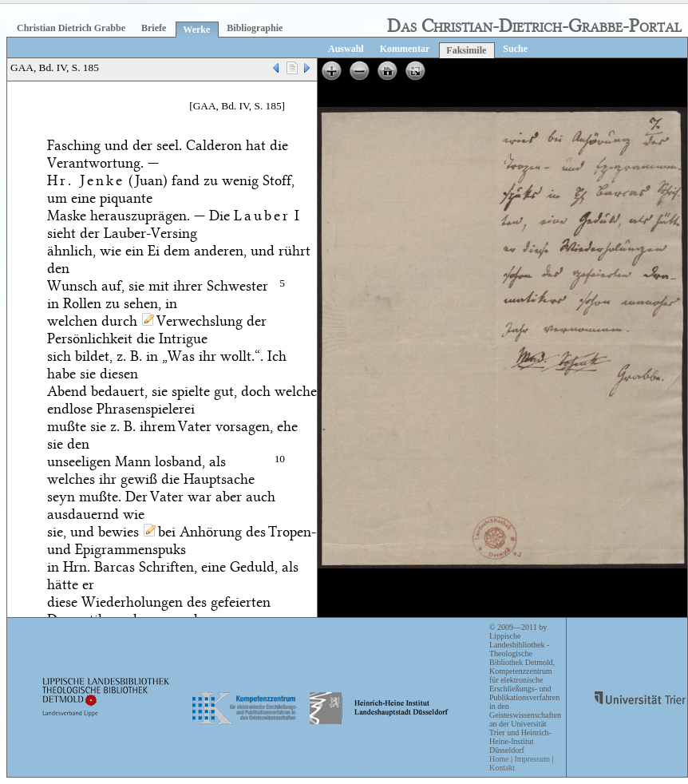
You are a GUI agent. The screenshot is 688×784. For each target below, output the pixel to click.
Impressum (532, 759)
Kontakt (502, 768)
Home (499, 759)
